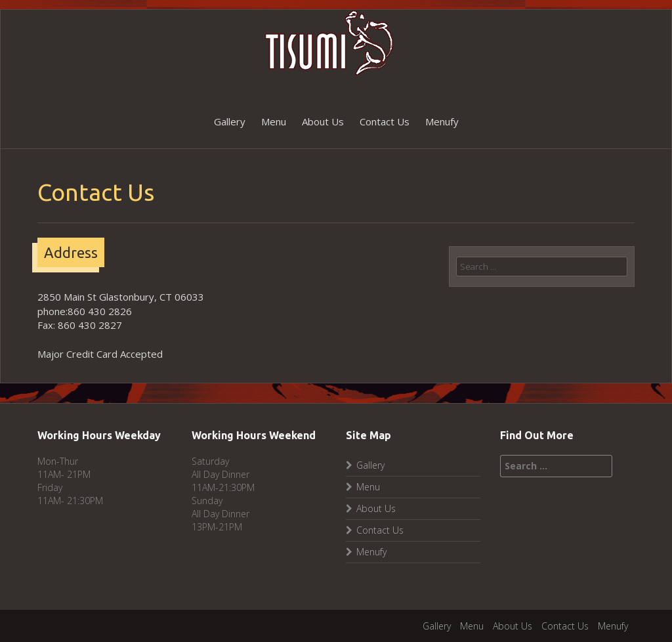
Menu (274, 121)
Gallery (230, 121)
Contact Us (385, 121)
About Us (323, 121)
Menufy (442, 121)
